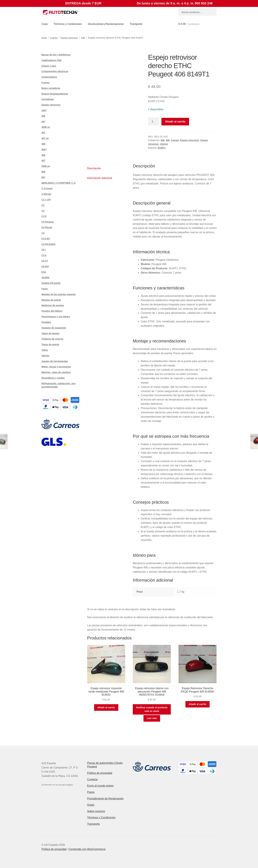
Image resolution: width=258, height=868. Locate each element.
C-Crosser (47, 188)
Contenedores (49, 77)
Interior (164, 144)
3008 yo (46, 127)
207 (43, 122)
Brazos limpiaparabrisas (55, 94)
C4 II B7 (46, 239)
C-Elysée (46, 194)
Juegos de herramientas (55, 361)
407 (43, 161)
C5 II (44, 255)
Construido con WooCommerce (87, 849)
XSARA (45, 278)
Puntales (46, 322)
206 (43, 116)
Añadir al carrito (175, 122)
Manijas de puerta (51, 300)
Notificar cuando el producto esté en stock (152, 709)
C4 (43, 233)
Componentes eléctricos (55, 71)
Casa (45, 24)
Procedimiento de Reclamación (105, 799)
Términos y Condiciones (68, 24)
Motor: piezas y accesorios (56, 367)
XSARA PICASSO (51, 283)
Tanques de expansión (54, 328)
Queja (91, 805)
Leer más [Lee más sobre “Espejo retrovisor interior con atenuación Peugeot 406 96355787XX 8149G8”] (152, 718)
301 (43, 133)
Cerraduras (48, 99)
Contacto (92, 779)
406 (83, 38)
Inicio (44, 38)
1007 (44, 110)
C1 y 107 (46, 200)
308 (43, 144)
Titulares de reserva (52, 339)
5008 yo (46, 166)
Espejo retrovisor (69, 38)
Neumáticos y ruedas (53, 378)
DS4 (44, 272)
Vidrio (45, 350)
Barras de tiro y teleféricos (56, 55)
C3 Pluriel (47, 227)
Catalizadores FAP (52, 60)
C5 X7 (45, 261)
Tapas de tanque (50, 333)
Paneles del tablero (52, 311)
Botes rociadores (51, 88)
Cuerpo (54, 38)
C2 (43, 205)
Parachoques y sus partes (56, 317)
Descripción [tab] (94, 168)
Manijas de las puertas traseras (59, 294)
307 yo (45, 138)
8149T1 (162, 148)
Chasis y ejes (49, 66)
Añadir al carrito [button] (106, 707)
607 (43, 177)
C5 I (44, 250)
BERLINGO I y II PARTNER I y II (58, 183)
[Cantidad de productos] (154, 122)
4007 (44, 149)
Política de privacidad (100, 773)
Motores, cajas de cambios (56, 372)
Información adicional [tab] (100, 178)
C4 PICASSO (48, 244)
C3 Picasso (48, 222)
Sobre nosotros (96, 811)
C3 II (44, 216)
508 (43, 172)
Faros (45, 289)
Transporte (136, 24)
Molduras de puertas (53, 305)
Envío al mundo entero (100, 786)
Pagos (91, 792)
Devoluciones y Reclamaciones (106, 24)
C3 (43, 211)
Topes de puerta (50, 344)
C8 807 (45, 266)
